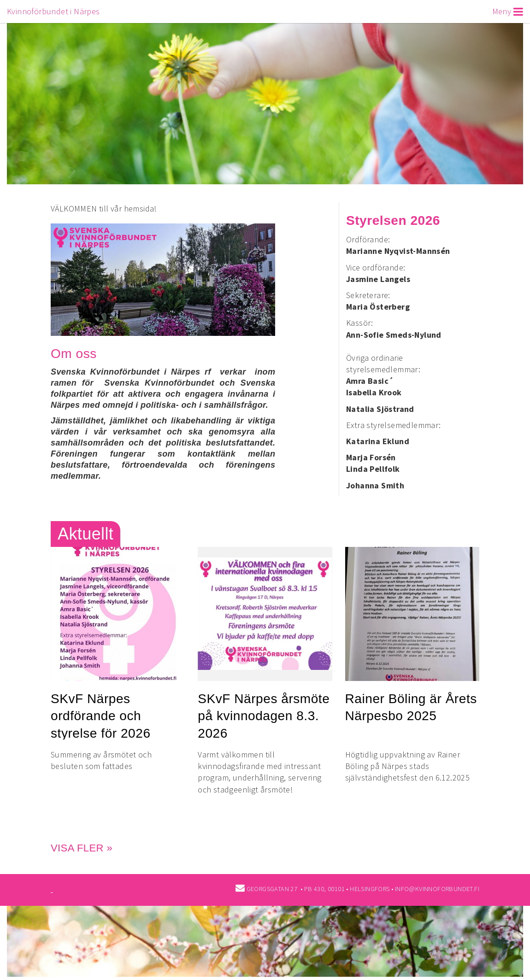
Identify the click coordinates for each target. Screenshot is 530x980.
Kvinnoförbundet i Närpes (53, 11)
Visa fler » (82, 848)
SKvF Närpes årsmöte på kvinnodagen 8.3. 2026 (264, 716)
